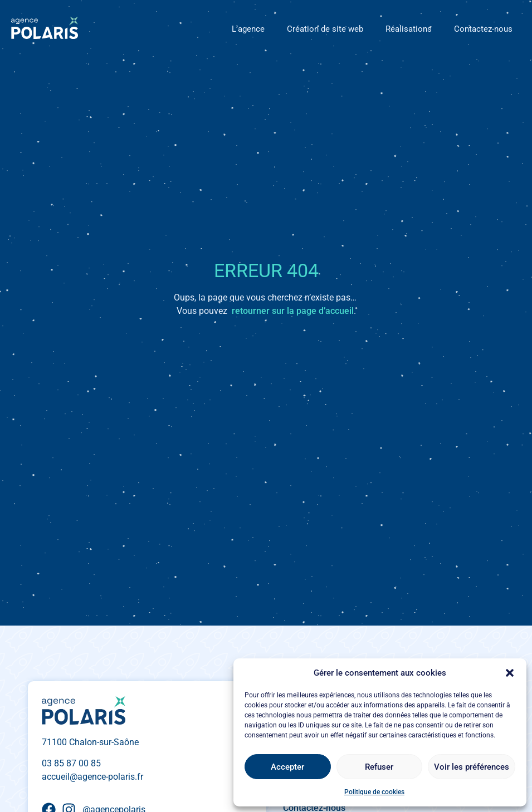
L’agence (248, 29)
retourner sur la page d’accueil (293, 311)
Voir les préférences (472, 767)
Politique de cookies (374, 792)
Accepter (287, 767)
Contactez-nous (483, 29)
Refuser (379, 767)
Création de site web (325, 29)
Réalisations (409, 29)
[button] (510, 673)
